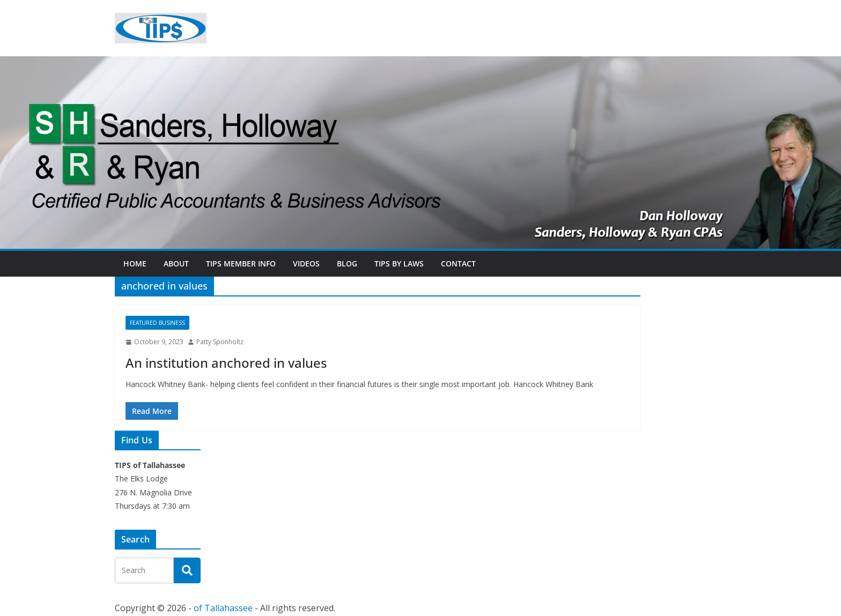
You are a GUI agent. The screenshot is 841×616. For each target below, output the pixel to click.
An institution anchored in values (226, 363)
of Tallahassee (223, 608)
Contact (458, 264)
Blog (347, 264)
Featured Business (157, 323)
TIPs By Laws (399, 264)
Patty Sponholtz (220, 342)
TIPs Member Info (241, 264)
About (176, 264)
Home (135, 264)
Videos (306, 264)
